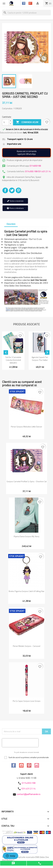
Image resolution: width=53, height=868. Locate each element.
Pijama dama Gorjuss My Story (26, 536)
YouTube (21, 765)
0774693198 (35, 166)
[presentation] (20, 743)
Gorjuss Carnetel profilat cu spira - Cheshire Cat (27, 481)
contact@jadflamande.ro (29, 794)
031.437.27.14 (44, 171)
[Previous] (6, 352)
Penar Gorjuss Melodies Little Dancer (26, 427)
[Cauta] (26, 13)
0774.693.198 (31, 171)
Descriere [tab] (11, 224)
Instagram (37, 765)
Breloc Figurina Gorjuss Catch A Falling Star (27, 591)
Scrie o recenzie (15, 201)
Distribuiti (5, 190)
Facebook (14, 765)
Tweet (12, 190)
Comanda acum (27, 122)
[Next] (47, 352)
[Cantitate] (6, 122)
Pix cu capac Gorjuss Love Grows (27, 701)
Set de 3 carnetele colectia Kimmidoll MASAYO (13, 360)
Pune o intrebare (15, 208)
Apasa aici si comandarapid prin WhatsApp (27, 153)
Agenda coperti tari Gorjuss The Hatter (40, 359)
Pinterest (19, 190)
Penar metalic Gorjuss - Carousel (27, 646)
